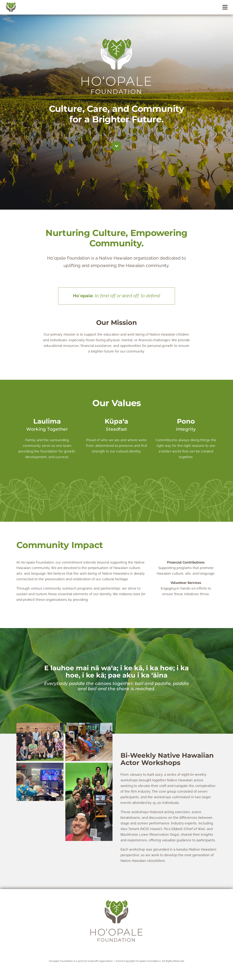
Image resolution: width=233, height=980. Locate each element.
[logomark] (11, 4)
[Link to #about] (116, 146)
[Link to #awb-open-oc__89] (225, 7)
